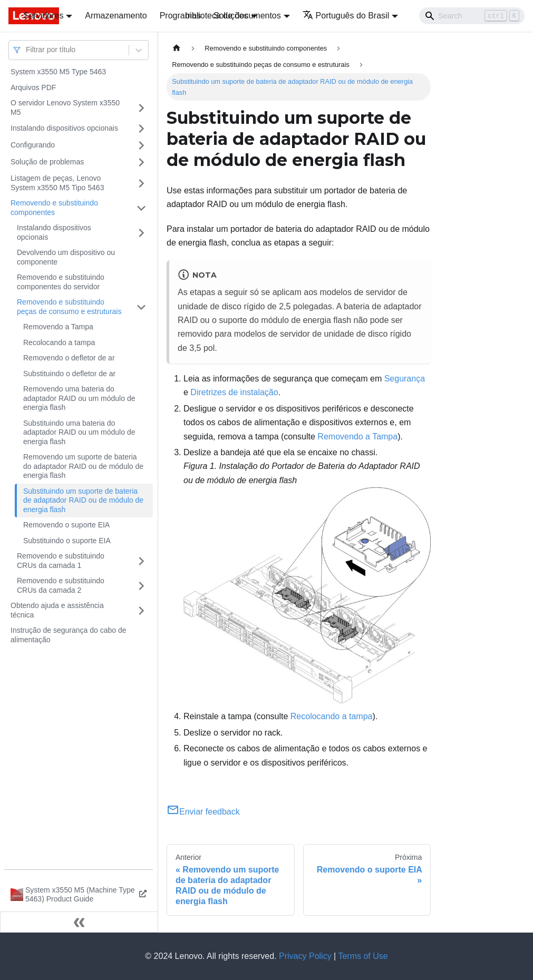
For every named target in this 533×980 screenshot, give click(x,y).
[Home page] (177, 48)
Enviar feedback (203, 812)
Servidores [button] (43, 16)
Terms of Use (363, 956)
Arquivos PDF (33, 87)
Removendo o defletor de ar (69, 358)
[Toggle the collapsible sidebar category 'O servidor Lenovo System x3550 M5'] (141, 108)
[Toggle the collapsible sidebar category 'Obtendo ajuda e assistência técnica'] (141, 610)
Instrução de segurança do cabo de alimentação (69, 635)
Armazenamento (116, 16)
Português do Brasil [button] (346, 16)
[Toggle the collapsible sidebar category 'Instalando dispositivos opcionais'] (141, 129)
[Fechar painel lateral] (79, 922)
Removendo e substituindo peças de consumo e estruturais (69, 307)
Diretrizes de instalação (234, 392)
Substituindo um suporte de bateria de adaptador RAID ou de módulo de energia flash (83, 500)
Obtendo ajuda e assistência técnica (57, 610)
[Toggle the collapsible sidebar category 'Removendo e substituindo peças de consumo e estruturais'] (141, 307)
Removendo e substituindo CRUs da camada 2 (61, 585)
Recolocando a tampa (59, 342)
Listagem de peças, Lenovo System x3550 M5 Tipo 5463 (57, 183)
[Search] (472, 16)
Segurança (405, 379)
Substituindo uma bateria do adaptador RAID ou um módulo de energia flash (79, 432)
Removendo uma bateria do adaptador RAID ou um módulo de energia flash (79, 398)
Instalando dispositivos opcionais (64, 128)
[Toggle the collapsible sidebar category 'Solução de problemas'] (141, 162)
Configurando (33, 145)
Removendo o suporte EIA (66, 525)
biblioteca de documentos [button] (233, 16)
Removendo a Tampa (58, 327)
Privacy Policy (305, 956)
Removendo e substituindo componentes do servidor (61, 282)
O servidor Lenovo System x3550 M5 (65, 107)
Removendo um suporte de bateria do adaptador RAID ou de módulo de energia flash (83, 466)
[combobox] (27, 50)
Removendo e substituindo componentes (54, 208)
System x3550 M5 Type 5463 (58, 72)
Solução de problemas (47, 162)
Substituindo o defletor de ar (69, 374)
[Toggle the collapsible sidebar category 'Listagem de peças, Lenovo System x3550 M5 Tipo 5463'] (141, 183)
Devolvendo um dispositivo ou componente (66, 257)
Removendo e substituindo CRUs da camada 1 (61, 561)
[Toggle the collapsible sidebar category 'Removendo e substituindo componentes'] (141, 208)
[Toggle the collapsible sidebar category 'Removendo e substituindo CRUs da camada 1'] (141, 561)
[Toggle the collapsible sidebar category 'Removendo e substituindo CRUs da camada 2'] (141, 586)
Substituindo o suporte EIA (67, 541)
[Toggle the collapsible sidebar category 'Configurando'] (141, 145)
